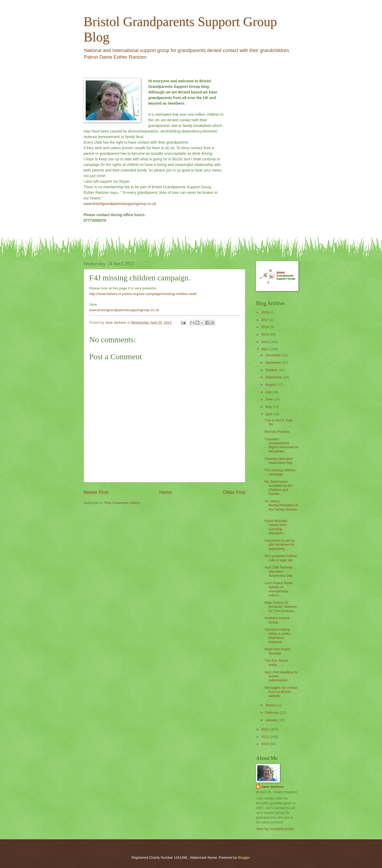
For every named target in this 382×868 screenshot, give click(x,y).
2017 (266, 320)
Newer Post (96, 492)
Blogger (244, 858)
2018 (266, 312)
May (269, 407)
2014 (266, 342)
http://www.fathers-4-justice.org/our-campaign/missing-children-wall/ (143, 294)
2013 (266, 349)
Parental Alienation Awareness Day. (279, 461)
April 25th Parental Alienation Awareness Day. (279, 571)
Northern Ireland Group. (277, 620)
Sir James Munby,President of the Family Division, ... (281, 507)
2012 (266, 729)
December (274, 355)
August (271, 385)
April (269, 414)
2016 (266, 327)
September (274, 377)
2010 (266, 744)
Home (166, 492)
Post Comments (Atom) (122, 503)
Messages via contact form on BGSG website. (281, 692)
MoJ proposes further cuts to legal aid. (281, 558)
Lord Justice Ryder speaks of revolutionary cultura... (279, 589)
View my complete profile (275, 829)
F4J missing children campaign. (280, 472)
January (272, 720)
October (272, 370)
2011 (266, 737)
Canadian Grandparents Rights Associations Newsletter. (281, 445)
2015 (266, 334)
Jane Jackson (272, 787)
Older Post (234, 492)
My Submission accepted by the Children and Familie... (279, 488)
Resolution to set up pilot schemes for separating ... (280, 545)
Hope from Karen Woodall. (277, 651)
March (270, 705)
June (270, 399)
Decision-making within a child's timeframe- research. (277, 636)
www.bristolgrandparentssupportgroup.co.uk (120, 204)
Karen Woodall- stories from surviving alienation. (276, 527)
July (269, 392)
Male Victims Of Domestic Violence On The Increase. (281, 607)
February (273, 713)
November (274, 363)
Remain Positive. (277, 432)
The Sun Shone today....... (276, 662)
